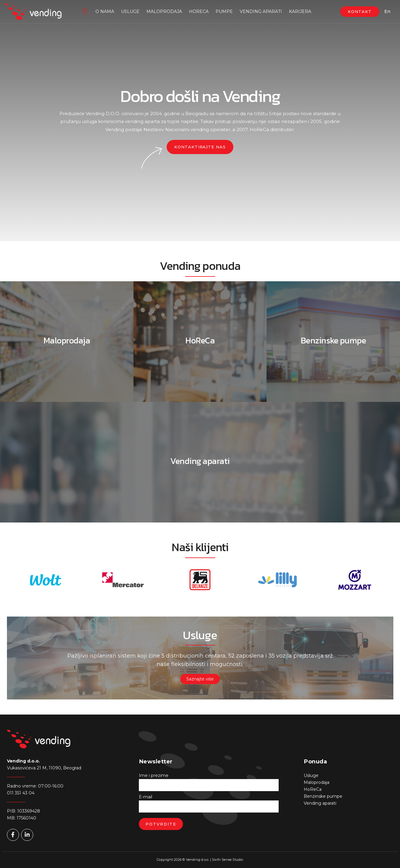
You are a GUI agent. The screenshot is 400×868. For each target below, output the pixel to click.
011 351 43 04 (21, 793)
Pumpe (224, 11)
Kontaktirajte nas (200, 147)
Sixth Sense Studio (228, 860)
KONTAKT (360, 11)
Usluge (130, 11)
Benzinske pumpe (323, 796)
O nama (105, 11)
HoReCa (199, 11)
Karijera (300, 11)
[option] (46, 580)
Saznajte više (200, 679)
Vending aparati (261, 11)
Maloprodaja (164, 11)
